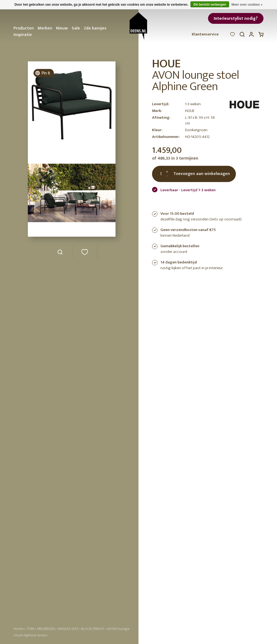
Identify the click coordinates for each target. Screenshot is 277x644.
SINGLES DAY (68, 629)
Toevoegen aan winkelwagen (202, 174)
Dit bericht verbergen (210, 5)
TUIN (30, 629)
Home (19, 629)
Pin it (43, 73)
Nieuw (62, 28)
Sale (76, 28)
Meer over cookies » (247, 5)
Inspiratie (23, 35)
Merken (45, 28)
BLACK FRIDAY (93, 629)
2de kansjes (95, 28)
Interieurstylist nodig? (236, 19)
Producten (24, 28)
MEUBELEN (46, 629)
